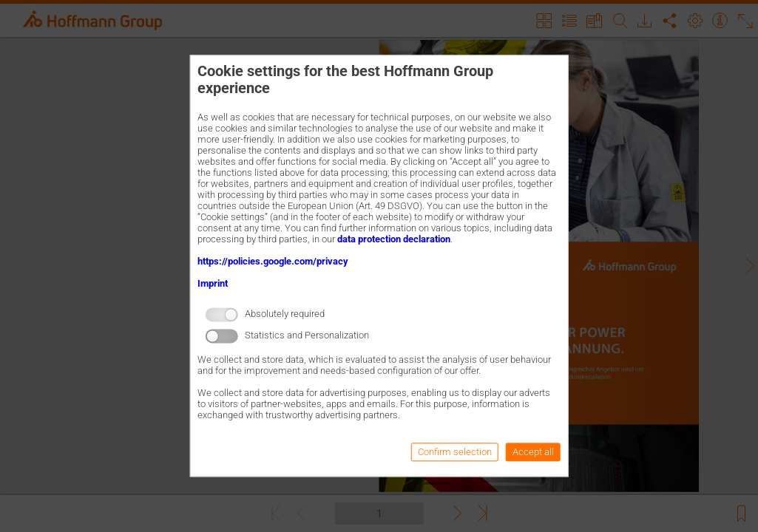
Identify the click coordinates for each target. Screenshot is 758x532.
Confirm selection (455, 453)
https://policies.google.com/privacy (273, 261)
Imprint (213, 283)
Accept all (533, 453)
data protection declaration (394, 239)
